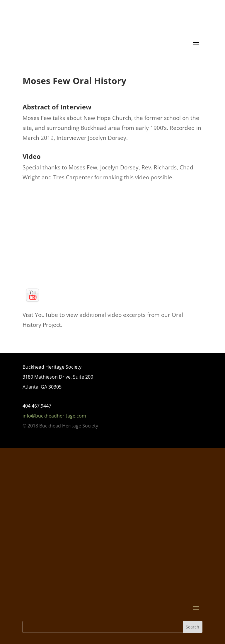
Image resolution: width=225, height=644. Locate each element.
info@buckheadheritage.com (54, 416)
